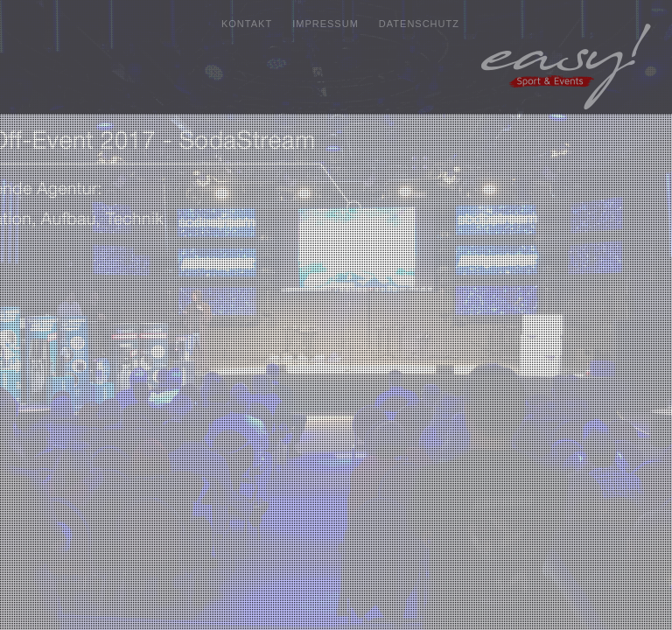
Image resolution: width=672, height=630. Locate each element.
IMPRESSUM (325, 24)
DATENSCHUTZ (419, 24)
